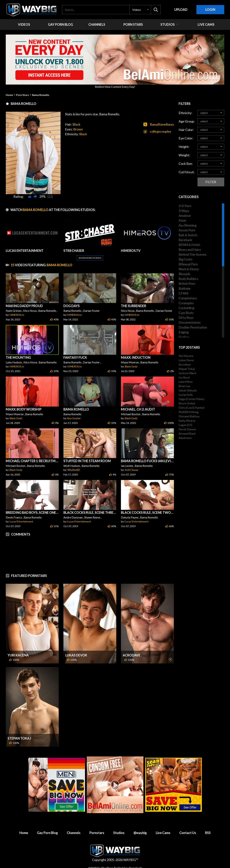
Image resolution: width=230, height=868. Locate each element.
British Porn (187, 284)
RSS (208, 833)
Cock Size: (186, 164)
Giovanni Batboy (189, 416)
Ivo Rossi (184, 377)
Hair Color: (186, 130)
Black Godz (131, 366)
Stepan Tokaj (19, 738)
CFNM (183, 293)
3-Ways (184, 211)
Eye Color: (186, 138)
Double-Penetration (193, 327)
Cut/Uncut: (187, 172)
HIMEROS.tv (17, 315)
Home (9, 95)
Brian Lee (184, 386)
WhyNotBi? (74, 470)
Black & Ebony (189, 269)
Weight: (184, 155)
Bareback (185, 240)
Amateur (185, 216)
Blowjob (184, 274)
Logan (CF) (185, 425)
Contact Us (188, 833)
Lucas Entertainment (21, 521)
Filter (211, 182)
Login (210, 10)
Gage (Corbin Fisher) (191, 399)
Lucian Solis (186, 395)
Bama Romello (41, 95)
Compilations (188, 298)
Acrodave (132, 655)
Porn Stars (23, 95)
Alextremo (185, 438)
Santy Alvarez (187, 421)
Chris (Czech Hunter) (192, 408)
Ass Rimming (188, 225)
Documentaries (190, 322)
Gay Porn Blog (47, 833)
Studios (119, 833)
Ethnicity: (185, 113)
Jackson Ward (187, 373)
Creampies (186, 303)
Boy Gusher (74, 418)
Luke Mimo (186, 382)
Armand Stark (187, 433)
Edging (184, 332)
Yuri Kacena (18, 655)
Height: (184, 147)
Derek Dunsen (187, 429)
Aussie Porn (187, 230)
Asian (182, 220)
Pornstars (97, 833)
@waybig (140, 833)
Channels (74, 833)
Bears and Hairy (190, 250)
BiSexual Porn (188, 264)
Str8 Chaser (132, 470)
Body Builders (188, 279)
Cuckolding (186, 308)
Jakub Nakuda (188, 390)
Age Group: (187, 121)
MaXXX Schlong (189, 412)
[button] (140, 10)
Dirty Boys (186, 318)
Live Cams (163, 833)
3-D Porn (185, 206)
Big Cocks (186, 259)
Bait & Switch (188, 235)
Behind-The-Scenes (192, 254)
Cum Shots (186, 313)
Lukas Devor (76, 655)
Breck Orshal (187, 403)
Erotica (184, 337)
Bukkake (185, 288)
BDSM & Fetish (189, 245)
